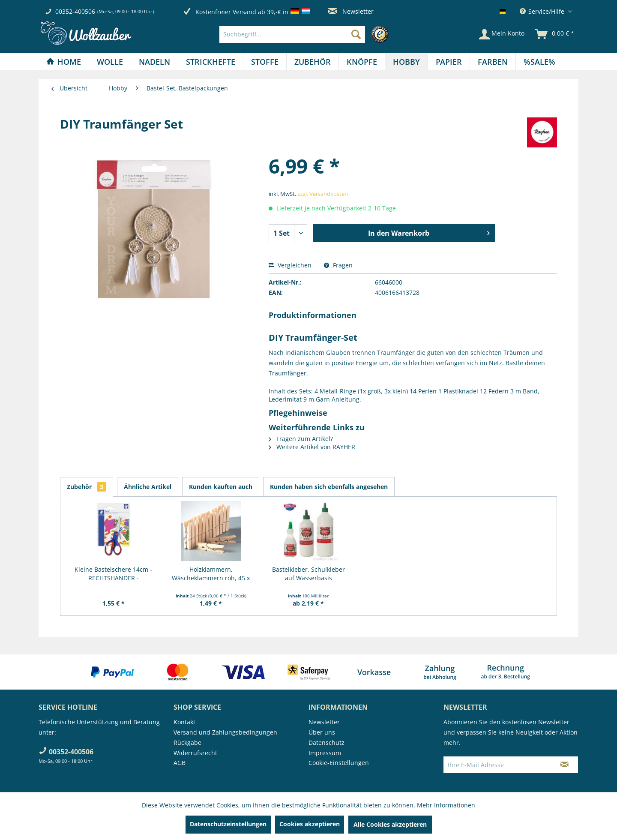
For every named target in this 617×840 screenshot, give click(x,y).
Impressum (325, 753)
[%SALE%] (539, 62)
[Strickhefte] (211, 62)
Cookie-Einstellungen (339, 763)
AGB (180, 763)
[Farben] (493, 62)
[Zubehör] (313, 62)
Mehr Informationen (446, 805)
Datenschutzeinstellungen (228, 824)
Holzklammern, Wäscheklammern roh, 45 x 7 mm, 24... (211, 574)
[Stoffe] (265, 62)
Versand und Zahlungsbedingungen (225, 732)
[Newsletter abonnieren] (565, 765)
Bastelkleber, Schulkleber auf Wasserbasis (308, 574)
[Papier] (449, 62)
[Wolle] (110, 62)
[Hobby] (406, 62)
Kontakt (184, 722)
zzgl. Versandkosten (323, 194)
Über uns (322, 732)
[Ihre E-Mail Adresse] (497, 765)
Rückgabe (187, 742)
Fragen (338, 265)
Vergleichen (290, 265)
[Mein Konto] (502, 34)
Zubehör (87, 487)
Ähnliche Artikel (148, 487)
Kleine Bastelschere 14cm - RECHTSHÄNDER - (113, 574)
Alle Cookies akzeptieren (390, 824)
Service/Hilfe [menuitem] (543, 11)
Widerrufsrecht (195, 753)
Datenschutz (326, 742)
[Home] (64, 62)
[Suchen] (356, 34)
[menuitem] (306, 34)
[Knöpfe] (362, 62)
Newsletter (351, 11)
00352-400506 (75, 11)
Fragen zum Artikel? (301, 439)
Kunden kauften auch (221, 487)
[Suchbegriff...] (292, 34)
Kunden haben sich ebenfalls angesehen (329, 487)
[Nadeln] (154, 62)
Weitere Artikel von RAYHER (312, 447)
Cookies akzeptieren (310, 824)
